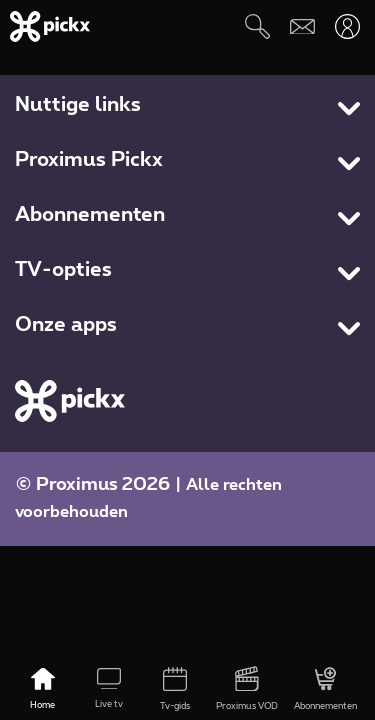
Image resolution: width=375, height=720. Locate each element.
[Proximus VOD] (247, 690)
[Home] (43, 690)
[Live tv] (109, 690)
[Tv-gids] (175, 690)
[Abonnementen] (325, 690)
